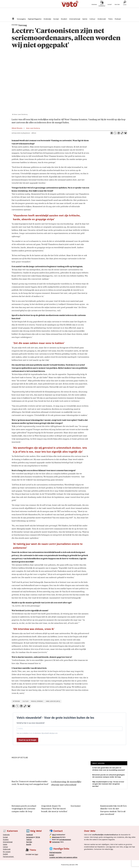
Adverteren (56, 837)
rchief (52, 855)
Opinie (85, 19)
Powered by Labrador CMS (69, 865)
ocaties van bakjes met (58, 857)
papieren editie (71, 857)
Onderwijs (47, 19)
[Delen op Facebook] (112, 133)
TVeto (110, 19)
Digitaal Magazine (35, 19)
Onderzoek (102, 19)
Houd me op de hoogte (27, 740)
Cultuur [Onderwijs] (5, 847)
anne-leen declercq (53, 701)
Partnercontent (8, 857)
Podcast (118, 19)
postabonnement (65, 840)
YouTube (29, 842)
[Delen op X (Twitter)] (115, 133)
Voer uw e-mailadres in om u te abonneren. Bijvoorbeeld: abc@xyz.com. (37, 733)
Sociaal (56, 19)
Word (54, 835)
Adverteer (94, 9)
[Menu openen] (13, 19)
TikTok (38, 837)
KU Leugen (7, 852)
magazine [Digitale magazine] (56, 852)
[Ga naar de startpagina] (69, 8)
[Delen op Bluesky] (126, 133)
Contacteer (56, 842)
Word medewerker (102, 10)
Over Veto (117, 9)
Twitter (29, 840)
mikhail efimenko (37, 701)
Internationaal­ (8, 842)
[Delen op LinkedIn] (119, 133)
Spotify (29, 844)
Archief (110, 9)
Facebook (29, 835)
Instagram (30, 837)
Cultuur (92, 19)
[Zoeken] (125, 8)
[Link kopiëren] (122, 133)
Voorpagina (21, 19)
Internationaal (75, 19)
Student (64, 19)
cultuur (26, 701)
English (5, 854)
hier (111, 847)
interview (16, 701)
